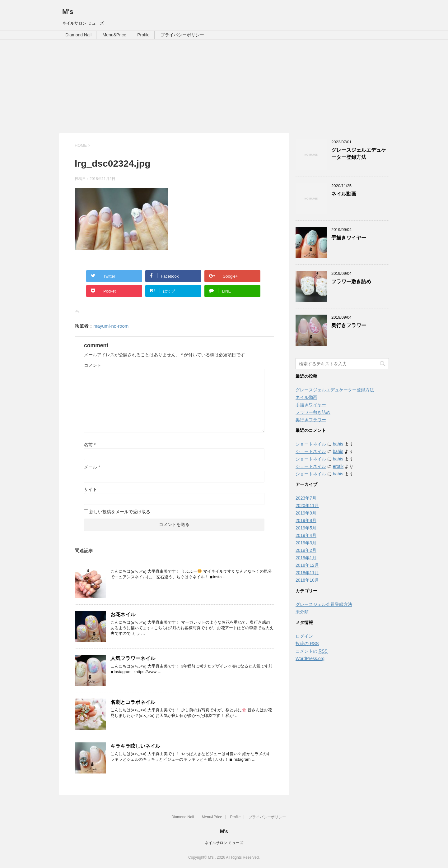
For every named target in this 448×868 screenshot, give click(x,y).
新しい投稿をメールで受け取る (120, 512)
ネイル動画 (344, 194)
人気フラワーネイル (133, 658)
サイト (91, 489)
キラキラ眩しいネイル (135, 746)
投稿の (307, 644)
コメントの (312, 651)
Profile (143, 35)
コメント (93, 365)
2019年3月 (306, 543)
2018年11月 (307, 573)
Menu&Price (114, 35)
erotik (338, 466)
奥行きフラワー (349, 325)
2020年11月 (307, 506)
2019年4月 (306, 535)
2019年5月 (306, 528)
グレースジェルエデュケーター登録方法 (359, 154)
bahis (338, 444)
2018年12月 (307, 565)
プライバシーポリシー (182, 35)
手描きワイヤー (349, 238)
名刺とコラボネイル (133, 702)
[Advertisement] (224, 86)
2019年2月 (306, 550)
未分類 (302, 612)
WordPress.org (310, 658)
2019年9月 (306, 513)
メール (92, 467)
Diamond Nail (78, 35)
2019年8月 (306, 520)
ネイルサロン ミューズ (224, 843)
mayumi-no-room (111, 326)
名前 (90, 445)
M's (68, 12)
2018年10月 (307, 580)
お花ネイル (123, 614)
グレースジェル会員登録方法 (324, 604)
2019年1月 (306, 558)
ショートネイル (311, 444)
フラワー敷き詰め (351, 282)
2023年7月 (306, 498)
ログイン (304, 636)
